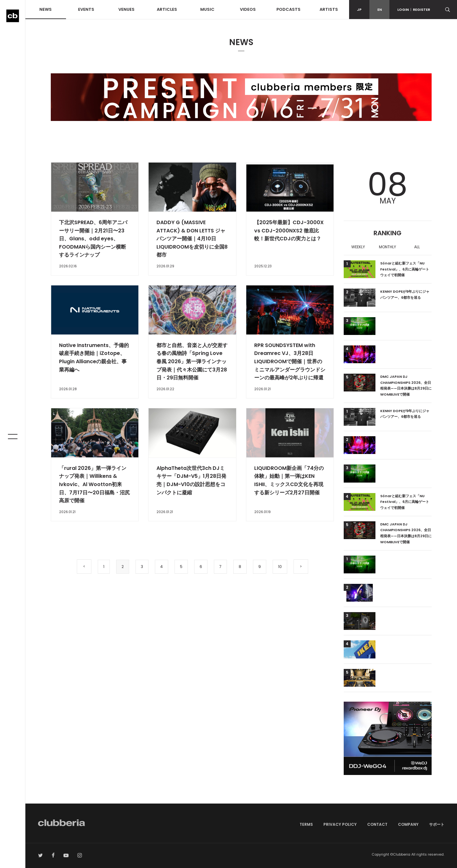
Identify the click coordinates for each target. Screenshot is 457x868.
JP (359, 10)
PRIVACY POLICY (340, 824)
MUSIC (207, 9)
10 (280, 567)
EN (380, 10)
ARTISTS (329, 9)
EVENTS (86, 9)
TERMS (306, 824)
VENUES (126, 9)
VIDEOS (248, 9)
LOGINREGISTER (414, 10)
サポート (437, 824)
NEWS (46, 9)
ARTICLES (167, 9)
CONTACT (377, 824)
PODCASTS (288, 9)
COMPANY (408, 824)
